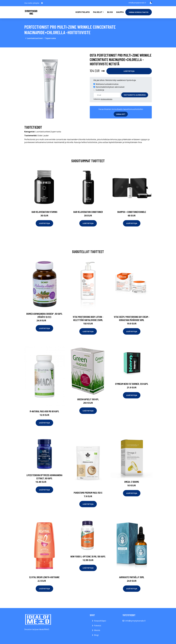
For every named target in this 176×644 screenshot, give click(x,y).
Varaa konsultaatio (139, 12)
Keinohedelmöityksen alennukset (110, 87)
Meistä (97, 630)
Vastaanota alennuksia (135, 95)
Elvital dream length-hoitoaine (44, 577)
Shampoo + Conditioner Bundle (132, 212)
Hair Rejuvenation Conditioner (88, 212)
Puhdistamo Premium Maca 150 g (88, 493)
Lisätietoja (129, 71)
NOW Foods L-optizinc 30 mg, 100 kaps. (88, 556)
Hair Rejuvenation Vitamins (44, 212)
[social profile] (42, 3)
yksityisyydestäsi (107, 99)
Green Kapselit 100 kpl (88, 399)
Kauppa (120, 12)
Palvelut (98, 626)
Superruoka (51, 38)
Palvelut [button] (98, 12)
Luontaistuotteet (35, 38)
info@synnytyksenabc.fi (137, 3)
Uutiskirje (100, 90)
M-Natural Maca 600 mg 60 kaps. (44, 411)
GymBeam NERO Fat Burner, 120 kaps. (132, 384)
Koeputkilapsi (83, 12)
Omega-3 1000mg (132, 482)
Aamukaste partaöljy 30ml (132, 577)
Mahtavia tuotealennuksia (107, 84)
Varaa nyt (121, 114)
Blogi (110, 12)
